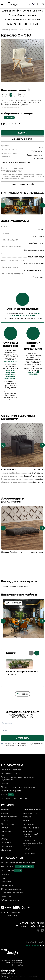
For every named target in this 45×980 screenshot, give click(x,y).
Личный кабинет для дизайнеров (18, 863)
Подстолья (7, 843)
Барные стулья (31, 813)
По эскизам (29, 853)
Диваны (6, 11)
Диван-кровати (9, 817)
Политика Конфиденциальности (18, 787)
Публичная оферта (11, 791)
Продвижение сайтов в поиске (14, 976)
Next (43, 205)
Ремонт (27, 820)
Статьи (5, 783)
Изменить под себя (22, 184)
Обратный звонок (10, 900)
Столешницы (8, 846)
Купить (22, 133)
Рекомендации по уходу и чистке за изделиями (20, 778)
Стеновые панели (16, 20)
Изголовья (34, 20)
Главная (4, 30)
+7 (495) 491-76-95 (31, 923)
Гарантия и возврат (11, 770)
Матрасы (28, 817)
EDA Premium (13, 603)
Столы (21, 15)
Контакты (6, 896)
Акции (7, 795)
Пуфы (12, 15)
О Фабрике (7, 885)
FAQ (3, 878)
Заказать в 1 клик (22, 139)
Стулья (27, 11)
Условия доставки (11, 773)
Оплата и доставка (11, 889)
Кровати (31, 15)
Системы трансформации (15, 798)
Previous (3, 205)
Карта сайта (18, 965)
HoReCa (33, 24)
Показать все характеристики (16, 162)
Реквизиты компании (12, 893)
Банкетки (38, 11)
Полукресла (8, 824)
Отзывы (5, 874)
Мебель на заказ (17, 24)
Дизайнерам (17, 867)
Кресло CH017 (9, 469)
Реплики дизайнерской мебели (30, 834)
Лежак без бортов (12, 552)
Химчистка (28, 824)
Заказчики (7, 882)
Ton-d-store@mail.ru (30, 926)
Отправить (22, 738)
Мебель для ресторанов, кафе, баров (32, 843)
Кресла (17, 11)
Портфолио (11, 870)
